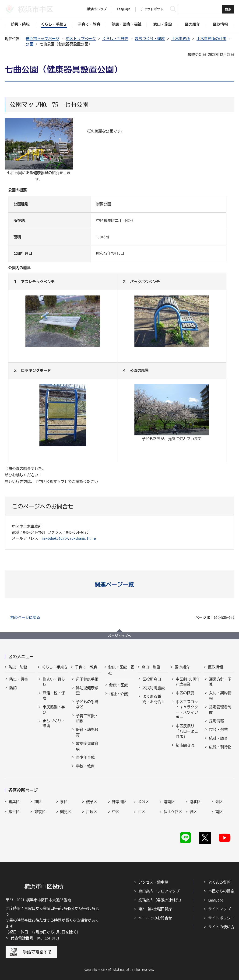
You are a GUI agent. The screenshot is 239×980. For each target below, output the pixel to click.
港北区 (195, 802)
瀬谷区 (14, 812)
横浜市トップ (97, 9)
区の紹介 (182, 667)
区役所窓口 (152, 679)
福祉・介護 (119, 694)
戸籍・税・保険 (54, 695)
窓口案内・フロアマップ (159, 891)
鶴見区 (66, 812)
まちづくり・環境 (150, 39)
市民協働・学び (54, 709)
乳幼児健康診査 (87, 690)
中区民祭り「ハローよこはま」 (187, 731)
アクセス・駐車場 (153, 882)
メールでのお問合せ (155, 918)
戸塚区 (92, 812)
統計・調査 (218, 738)
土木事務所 (181, 39)
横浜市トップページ (42, 39)
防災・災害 (19, 679)
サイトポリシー (221, 918)
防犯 (13, 688)
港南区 (169, 802)
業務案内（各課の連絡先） (161, 900)
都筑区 (40, 812)
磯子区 (92, 802)
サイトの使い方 (221, 927)
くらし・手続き (115, 39)
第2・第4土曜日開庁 (155, 909)
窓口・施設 (151, 667)
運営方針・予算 (220, 682)
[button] (120, 584)
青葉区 (14, 802)
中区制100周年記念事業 (188, 682)
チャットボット (152, 9)
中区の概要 (185, 693)
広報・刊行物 (220, 747)
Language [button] (124, 9)
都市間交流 (185, 745)
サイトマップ (219, 909)
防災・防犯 (18, 667)
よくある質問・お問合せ (154, 699)
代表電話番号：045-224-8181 (35, 938)
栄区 (219, 802)
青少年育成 (85, 757)
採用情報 (216, 721)
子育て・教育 (86, 667)
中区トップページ (81, 39)
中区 (116, 812)
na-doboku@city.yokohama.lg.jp (69, 538)
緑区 (193, 812)
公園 (29, 44)
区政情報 (215, 667)
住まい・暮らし (54, 682)
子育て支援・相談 (87, 718)
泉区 (64, 802)
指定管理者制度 (220, 709)
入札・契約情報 (220, 695)
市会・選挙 (218, 729)
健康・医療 (119, 685)
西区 (141, 812)
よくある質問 (219, 882)
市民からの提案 (221, 891)
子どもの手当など (87, 704)
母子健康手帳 (87, 679)
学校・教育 (85, 766)
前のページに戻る (25, 617)
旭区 (38, 802)
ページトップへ (119, 636)
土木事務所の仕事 (211, 39)
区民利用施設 (154, 688)
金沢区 (143, 802)
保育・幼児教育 (87, 732)
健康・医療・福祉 (121, 670)
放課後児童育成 (87, 746)
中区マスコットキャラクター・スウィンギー (187, 710)
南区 (219, 812)
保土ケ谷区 (173, 812)
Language (216, 900)
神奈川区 (119, 802)
